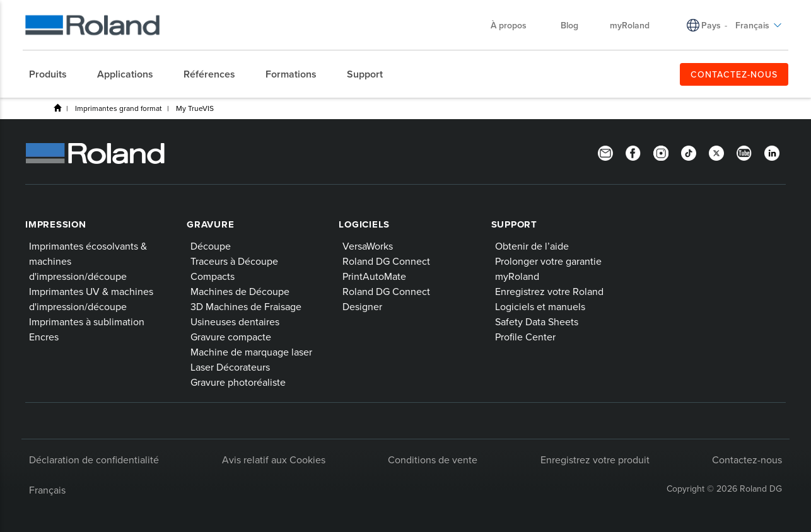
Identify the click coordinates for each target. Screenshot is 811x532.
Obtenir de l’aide (532, 246)
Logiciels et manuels (540, 306)
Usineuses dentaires (235, 321)
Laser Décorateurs (230, 367)
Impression (56, 224)
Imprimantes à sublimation (87, 321)
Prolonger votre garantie (548, 261)
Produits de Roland (57, 108)
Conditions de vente (433, 460)
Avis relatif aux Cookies (274, 460)
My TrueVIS (195, 108)
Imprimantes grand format (119, 108)
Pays (711, 25)
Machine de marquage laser (251, 352)
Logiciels (364, 224)
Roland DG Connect (386, 261)
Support (514, 224)
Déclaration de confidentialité (94, 460)
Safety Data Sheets (537, 321)
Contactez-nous (747, 460)
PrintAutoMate (374, 276)
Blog (569, 25)
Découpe (211, 246)
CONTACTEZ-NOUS (734, 74)
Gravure (210, 224)
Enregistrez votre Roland (549, 291)
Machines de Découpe (240, 291)
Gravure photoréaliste (238, 382)
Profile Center (525, 337)
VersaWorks (368, 246)
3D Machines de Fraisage (246, 306)
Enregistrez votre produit (595, 460)
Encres (44, 337)
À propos (515, 25)
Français (759, 25)
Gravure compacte (231, 337)
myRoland (630, 25)
